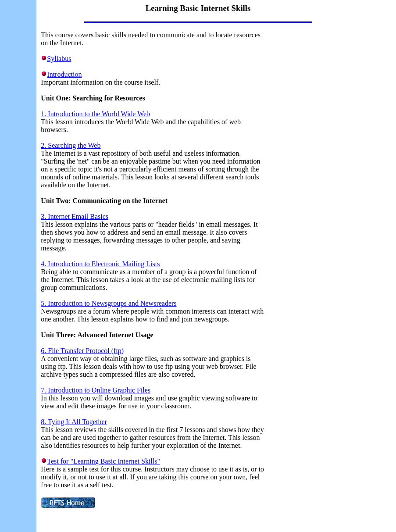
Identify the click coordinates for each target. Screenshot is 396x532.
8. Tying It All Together (74, 422)
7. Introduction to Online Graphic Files (96, 390)
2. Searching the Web (71, 145)
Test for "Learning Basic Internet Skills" (103, 461)
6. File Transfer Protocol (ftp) (82, 351)
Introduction (64, 74)
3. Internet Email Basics (75, 216)
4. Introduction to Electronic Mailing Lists (100, 264)
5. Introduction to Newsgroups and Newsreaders (109, 303)
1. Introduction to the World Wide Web (95, 114)
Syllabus (59, 59)
